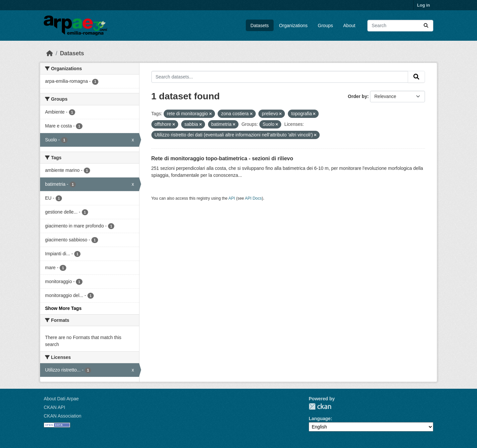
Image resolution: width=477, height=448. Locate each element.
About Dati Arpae (61, 399)
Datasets (260, 25)
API (232, 198)
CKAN (320, 406)
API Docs (253, 198)
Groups (325, 25)
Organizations (293, 25)
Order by (357, 96)
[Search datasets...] (400, 26)
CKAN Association (63, 416)
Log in (424, 5)
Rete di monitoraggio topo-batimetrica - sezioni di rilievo (222, 158)
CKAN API (54, 407)
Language (320, 419)
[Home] (50, 53)
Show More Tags (63, 308)
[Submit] (426, 26)
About (349, 25)
